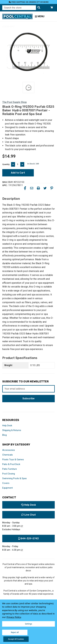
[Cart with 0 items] (52, 8)
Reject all (15, 632)
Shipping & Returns (12, 430)
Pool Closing (9, 474)
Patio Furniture (10, 469)
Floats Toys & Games (13, 459)
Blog (4, 435)
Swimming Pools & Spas (14, 478)
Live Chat (29, 515)
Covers (6, 483)
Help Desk (7, 426)
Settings (29, 624)
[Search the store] (39, 8)
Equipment (8, 488)
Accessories (9, 450)
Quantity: (6, 164)
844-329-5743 (29, 538)
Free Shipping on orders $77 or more (29, 2)
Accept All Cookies (16, 639)
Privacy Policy (14, 617)
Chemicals (8, 455)
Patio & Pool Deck (11, 464)
